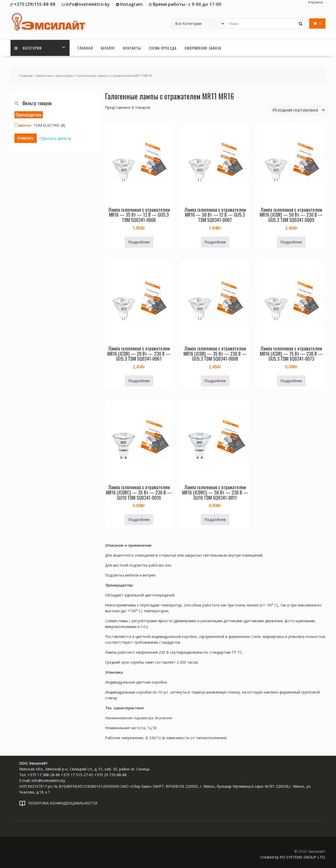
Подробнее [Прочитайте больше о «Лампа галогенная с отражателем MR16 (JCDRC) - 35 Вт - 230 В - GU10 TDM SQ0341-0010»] (139, 520)
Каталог (108, 48)
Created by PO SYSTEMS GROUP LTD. (293, 857)
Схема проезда (163, 48)
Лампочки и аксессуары (54, 76)
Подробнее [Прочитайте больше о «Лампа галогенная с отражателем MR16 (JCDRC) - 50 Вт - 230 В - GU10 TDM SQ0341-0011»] (215, 520)
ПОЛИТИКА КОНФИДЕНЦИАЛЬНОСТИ (63, 803)
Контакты (132, 48)
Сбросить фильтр (55, 138)
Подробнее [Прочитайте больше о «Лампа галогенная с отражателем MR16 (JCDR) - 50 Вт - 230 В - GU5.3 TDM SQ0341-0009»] (291, 242)
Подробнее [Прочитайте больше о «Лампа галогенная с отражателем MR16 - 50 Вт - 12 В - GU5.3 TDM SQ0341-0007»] (215, 242)
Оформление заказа (203, 48)
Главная (85, 48)
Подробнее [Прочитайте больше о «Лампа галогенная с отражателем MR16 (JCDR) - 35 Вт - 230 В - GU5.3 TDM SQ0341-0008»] (215, 381)
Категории (28, 48)
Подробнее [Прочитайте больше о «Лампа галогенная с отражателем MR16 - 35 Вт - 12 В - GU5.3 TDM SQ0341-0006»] (139, 242)
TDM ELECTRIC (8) (40, 125)
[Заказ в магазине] (297, 110)
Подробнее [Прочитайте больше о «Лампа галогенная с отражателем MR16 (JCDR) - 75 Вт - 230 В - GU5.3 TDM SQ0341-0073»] (291, 381)
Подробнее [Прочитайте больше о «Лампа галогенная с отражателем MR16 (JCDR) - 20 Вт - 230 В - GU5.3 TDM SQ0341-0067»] (139, 381)
